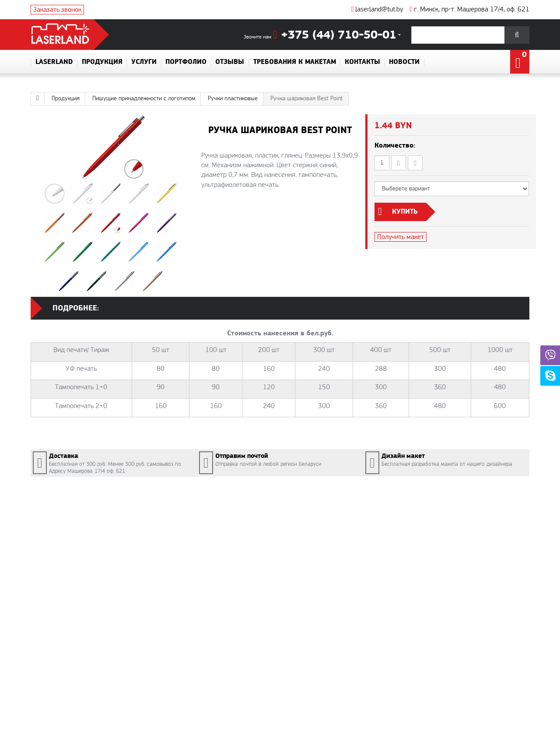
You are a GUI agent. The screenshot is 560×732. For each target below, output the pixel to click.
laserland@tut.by (377, 9)
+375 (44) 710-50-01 (335, 35)
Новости (404, 62)
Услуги (144, 62)
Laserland (54, 62)
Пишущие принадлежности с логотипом (144, 99)
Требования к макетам (295, 62)
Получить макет (401, 237)
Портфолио (186, 62)
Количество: (395, 146)
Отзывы (230, 62)
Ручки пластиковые (233, 99)
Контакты (362, 62)
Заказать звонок (57, 10)
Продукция (102, 62)
